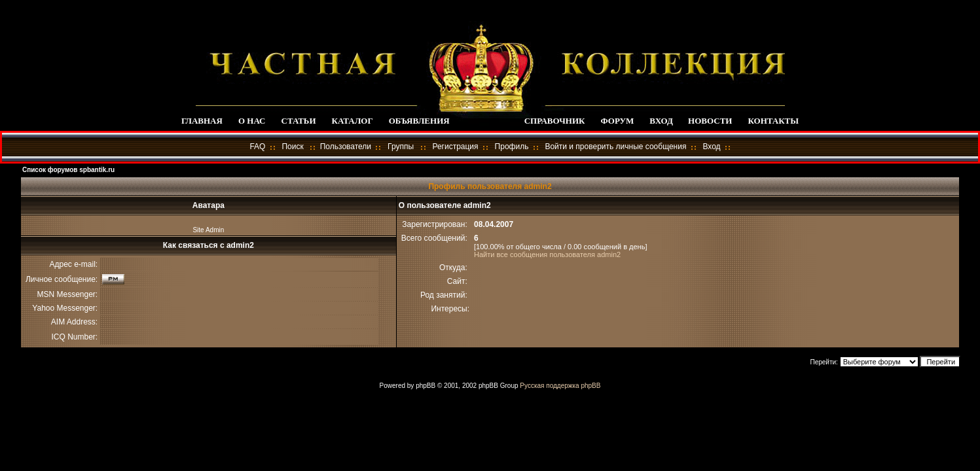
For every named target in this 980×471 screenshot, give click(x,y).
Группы (401, 147)
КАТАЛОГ (353, 121)
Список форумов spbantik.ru (68, 170)
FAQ (257, 147)
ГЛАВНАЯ (202, 121)
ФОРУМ (617, 121)
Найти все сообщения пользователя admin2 (547, 254)
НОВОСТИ (710, 121)
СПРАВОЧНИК (555, 121)
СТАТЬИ (299, 121)
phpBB (426, 386)
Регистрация (455, 147)
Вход (711, 147)
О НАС (252, 121)
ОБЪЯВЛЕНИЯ (419, 121)
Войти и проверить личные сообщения (615, 147)
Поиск (292, 147)
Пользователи (346, 147)
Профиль (512, 147)
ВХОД (661, 121)
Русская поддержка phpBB (560, 386)
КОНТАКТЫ (773, 121)
